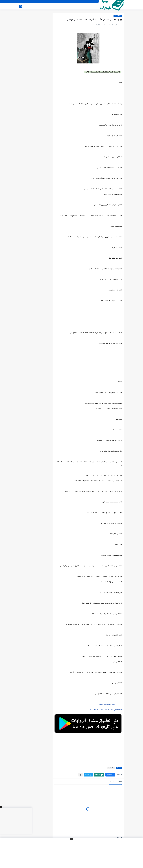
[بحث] (21, 6)
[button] (110, 775)
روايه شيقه (118, 16)
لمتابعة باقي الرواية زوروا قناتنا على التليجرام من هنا (105, 710)
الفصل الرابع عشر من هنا (107, 704)
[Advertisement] (88, 365)
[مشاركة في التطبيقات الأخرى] (81, 775)
